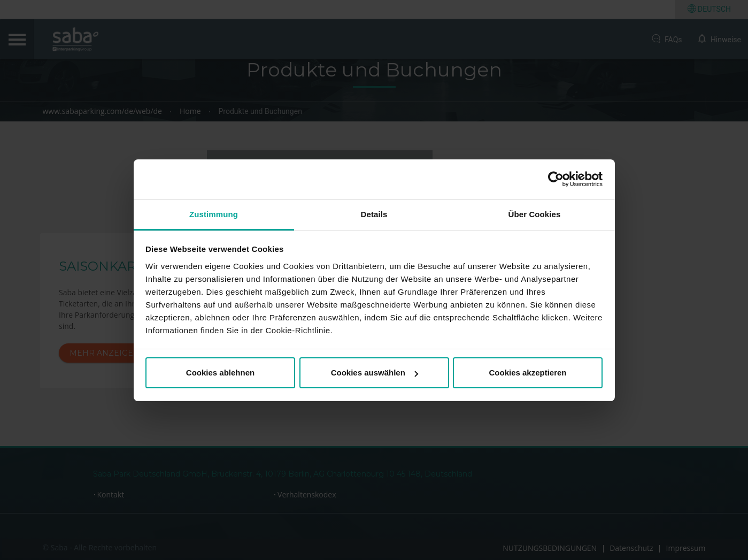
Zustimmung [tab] (214, 214)
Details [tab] (374, 214)
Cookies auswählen (375, 373)
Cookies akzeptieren (527, 373)
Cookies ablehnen (220, 373)
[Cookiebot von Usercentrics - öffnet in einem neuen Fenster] (556, 179)
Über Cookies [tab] (535, 214)
